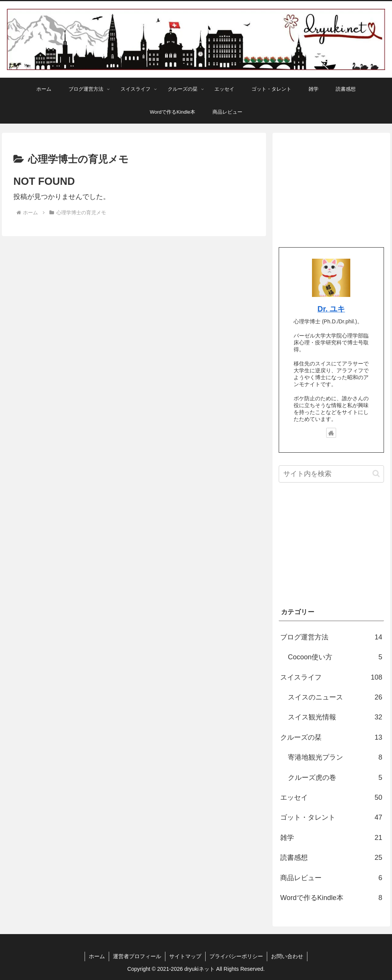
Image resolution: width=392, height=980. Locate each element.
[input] (331, 474)
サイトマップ (185, 956)
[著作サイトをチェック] (331, 433)
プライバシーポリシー (236, 956)
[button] (376, 474)
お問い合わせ (287, 956)
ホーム (97, 956)
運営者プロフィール (137, 956)
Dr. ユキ (331, 309)
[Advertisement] (331, 187)
